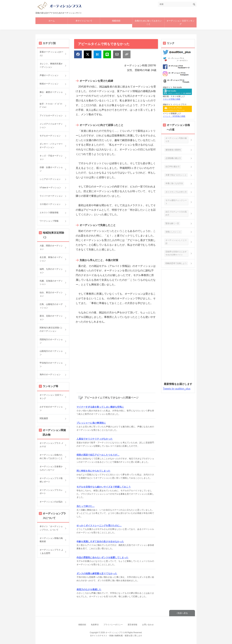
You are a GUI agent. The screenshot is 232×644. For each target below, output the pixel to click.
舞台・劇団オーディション (51, 94)
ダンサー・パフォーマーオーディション (51, 146)
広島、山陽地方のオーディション (51, 306)
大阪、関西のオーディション (51, 247)
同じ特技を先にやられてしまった (93, 471)
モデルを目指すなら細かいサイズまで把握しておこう (104, 487)
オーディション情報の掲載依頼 (51, 540)
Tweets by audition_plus (177, 389)
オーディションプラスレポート (51, 492)
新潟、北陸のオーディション (51, 318)
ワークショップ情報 (49, 221)
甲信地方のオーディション (51, 365)
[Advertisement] (116, 358)
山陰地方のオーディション (51, 353)
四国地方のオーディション (51, 341)
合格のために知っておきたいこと (148, 22)
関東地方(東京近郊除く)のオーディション (51, 329)
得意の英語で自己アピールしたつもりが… (98, 455)
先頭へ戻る (183, 613)
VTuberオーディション (50, 188)
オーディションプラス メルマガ (51, 445)
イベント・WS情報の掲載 (174, 116)
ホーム (52, 21)
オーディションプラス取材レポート (51, 480)
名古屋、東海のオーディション (51, 259)
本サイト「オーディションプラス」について (51, 528)
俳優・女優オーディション (51, 169)
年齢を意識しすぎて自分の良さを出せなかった (100, 541)
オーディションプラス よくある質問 (51, 551)
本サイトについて (84, 21)
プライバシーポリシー (113, 625)
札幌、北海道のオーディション (51, 283)
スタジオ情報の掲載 (172, 99)
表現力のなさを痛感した (89, 589)
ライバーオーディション (51, 196)
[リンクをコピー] (127, 54)
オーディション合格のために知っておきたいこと (51, 457)
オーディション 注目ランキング (181, 22)
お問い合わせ (148, 625)
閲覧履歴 (44, 418)
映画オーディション (49, 84)
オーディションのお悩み (51, 502)
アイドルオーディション (51, 116)
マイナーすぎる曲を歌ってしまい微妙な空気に (100, 407)
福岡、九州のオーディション (51, 271)
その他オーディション (50, 204)
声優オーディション (49, 75)
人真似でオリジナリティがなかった (95, 439)
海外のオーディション (50, 374)
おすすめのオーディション (51, 408)
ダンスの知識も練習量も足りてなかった (97, 573)
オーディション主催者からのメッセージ (51, 468)
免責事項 (95, 625)
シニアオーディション (50, 179)
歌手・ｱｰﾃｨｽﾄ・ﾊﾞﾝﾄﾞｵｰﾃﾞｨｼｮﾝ (51, 106)
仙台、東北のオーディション (51, 294)
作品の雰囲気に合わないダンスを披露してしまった (102, 557)
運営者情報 (132, 625)
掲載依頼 (116, 21)
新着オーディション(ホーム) (51, 54)
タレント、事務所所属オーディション (51, 65)
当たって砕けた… (86, 506)
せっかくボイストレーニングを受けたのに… (99, 526)
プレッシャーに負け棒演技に (91, 423)
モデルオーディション (50, 136)
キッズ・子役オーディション (51, 157)
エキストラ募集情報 (49, 213)
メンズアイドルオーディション (51, 126)
